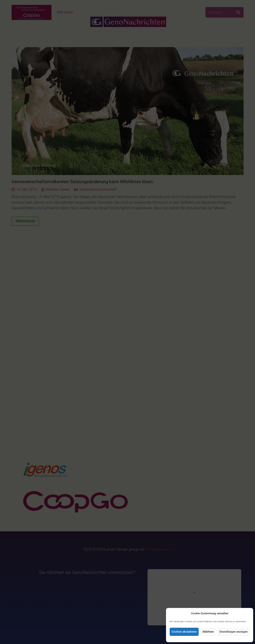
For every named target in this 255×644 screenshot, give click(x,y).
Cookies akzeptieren (184, 632)
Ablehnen (208, 632)
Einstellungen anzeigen (234, 632)
